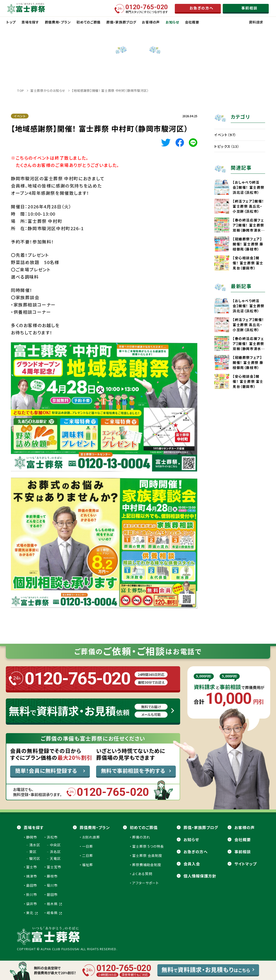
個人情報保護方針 (200, 876)
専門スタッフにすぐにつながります (147, 9)
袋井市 (32, 904)
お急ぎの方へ (196, 852)
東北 (32, 913)
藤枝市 (52, 876)
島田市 (32, 885)
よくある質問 (142, 874)
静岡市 (32, 837)
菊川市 (52, 885)
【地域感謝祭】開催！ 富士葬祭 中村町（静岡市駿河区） (110, 90)
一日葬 (88, 846)
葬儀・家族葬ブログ (201, 827)
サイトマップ (245, 864)
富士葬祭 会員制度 (147, 855)
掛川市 (32, 894)
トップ (11, 22)
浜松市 (52, 837)
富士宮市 (54, 867)
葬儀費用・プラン (95, 827)
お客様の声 (245, 827)
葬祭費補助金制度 (147, 865)
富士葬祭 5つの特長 (148, 846)
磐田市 (52, 894)
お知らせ (191, 839)
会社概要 (243, 839)
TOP (20, 90)
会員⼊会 (192, 864)
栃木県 (54, 904)
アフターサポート (146, 883)
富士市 (32, 867)
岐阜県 (54, 913)
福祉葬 (88, 865)
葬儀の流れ (141, 837)
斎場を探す (34, 827)
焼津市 (32, 876)
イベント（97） (225, 135)
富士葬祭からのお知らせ (48, 90)
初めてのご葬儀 (144, 827)
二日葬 (88, 855)
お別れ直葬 (91, 837)
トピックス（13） (227, 146)
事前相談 (243, 852)
